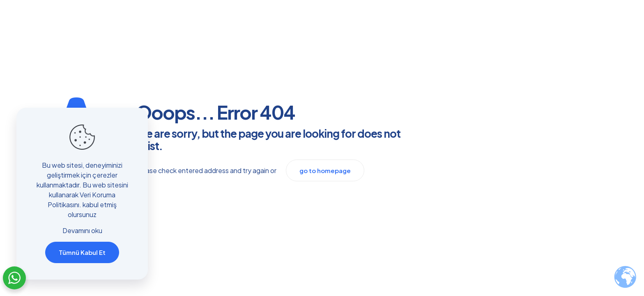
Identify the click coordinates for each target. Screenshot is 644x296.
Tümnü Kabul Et (82, 252)
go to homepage (325, 170)
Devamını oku (82, 230)
